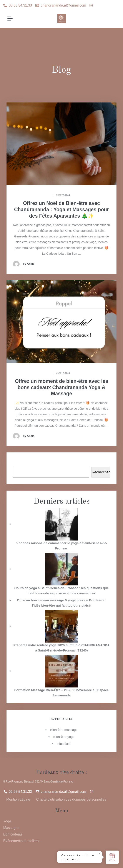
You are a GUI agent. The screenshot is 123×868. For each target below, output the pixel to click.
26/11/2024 (61, 373)
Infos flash (64, 744)
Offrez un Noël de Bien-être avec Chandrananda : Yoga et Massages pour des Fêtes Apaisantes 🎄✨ (61, 210)
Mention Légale (18, 799)
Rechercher (62, 462)
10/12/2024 (61, 195)
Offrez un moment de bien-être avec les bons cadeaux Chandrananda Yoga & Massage (61, 387)
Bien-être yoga (64, 737)
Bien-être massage (64, 730)
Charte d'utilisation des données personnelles (71, 799)
